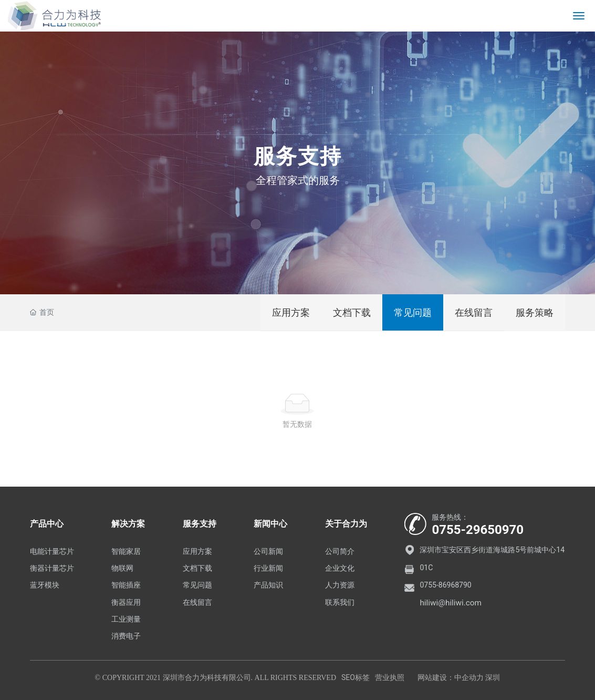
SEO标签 (356, 677)
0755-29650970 (478, 530)
